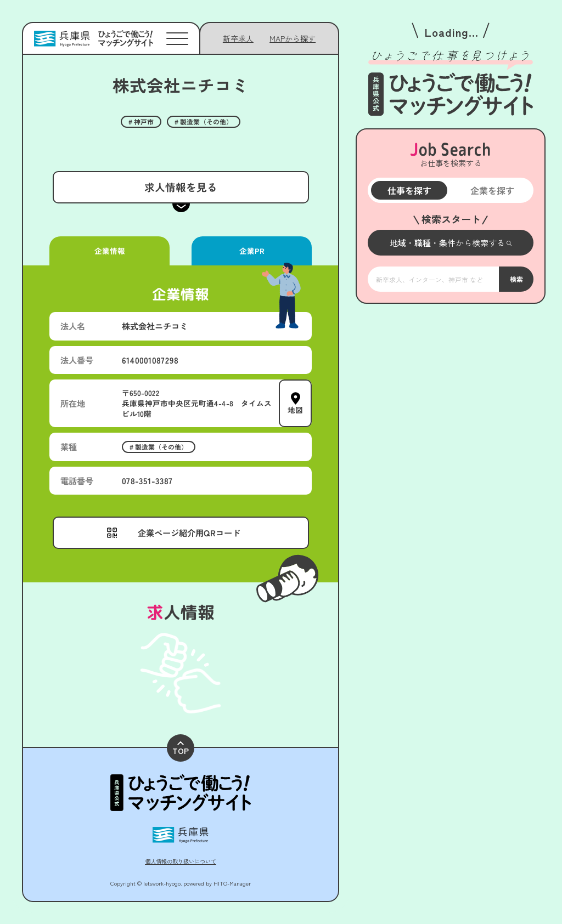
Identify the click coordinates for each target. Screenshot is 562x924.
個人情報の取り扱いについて (181, 861)
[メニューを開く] (451, 243)
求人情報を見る (180, 187)
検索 (516, 279)
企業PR (251, 251)
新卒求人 (238, 38)
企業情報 (109, 251)
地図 (295, 410)
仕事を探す (409, 190)
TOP (181, 749)
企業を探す (492, 190)
